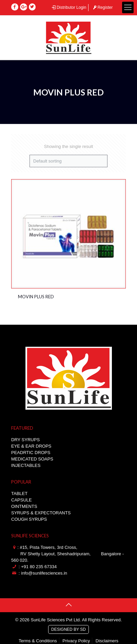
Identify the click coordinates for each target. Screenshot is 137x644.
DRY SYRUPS (25, 440)
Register (102, 7)
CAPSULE (22, 500)
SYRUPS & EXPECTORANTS (41, 513)
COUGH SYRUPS (29, 519)
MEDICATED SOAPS (32, 459)
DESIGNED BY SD (68, 628)
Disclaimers (107, 641)
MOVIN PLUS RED (36, 297)
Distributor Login (68, 7)
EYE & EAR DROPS (31, 446)
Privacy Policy (76, 641)
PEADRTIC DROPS (31, 453)
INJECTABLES (26, 465)
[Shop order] (68, 161)
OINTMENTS (24, 506)
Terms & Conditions (38, 641)
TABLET (19, 493)
